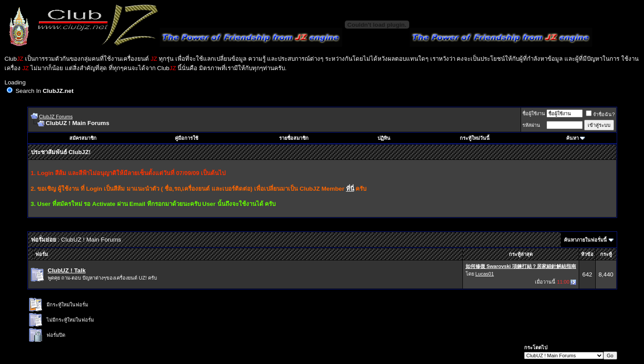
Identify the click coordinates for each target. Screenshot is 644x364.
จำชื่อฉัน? (600, 114)
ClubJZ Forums (56, 117)
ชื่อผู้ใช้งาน (534, 113)
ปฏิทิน (384, 138)
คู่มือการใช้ (186, 138)
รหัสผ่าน (531, 125)
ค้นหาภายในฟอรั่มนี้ (585, 240)
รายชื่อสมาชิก (294, 138)
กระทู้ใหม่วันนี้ (475, 138)
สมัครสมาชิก (83, 138)
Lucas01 (485, 274)
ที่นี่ (350, 189)
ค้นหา (572, 138)
